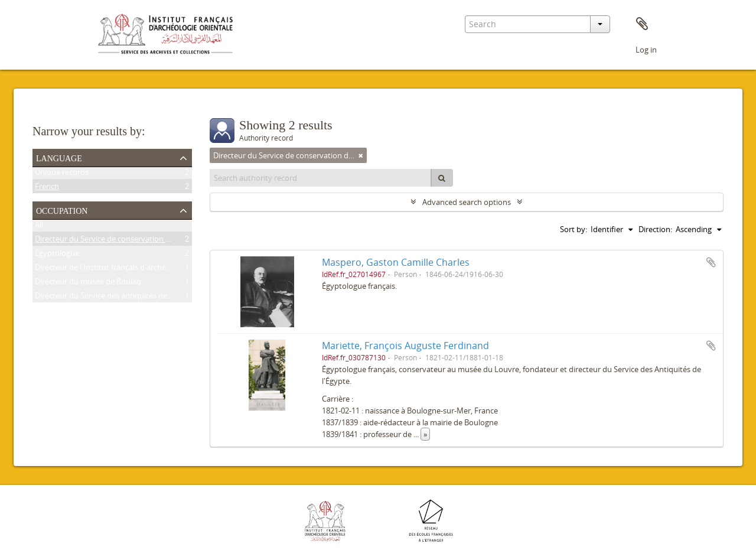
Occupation (62, 210)
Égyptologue (57, 255)
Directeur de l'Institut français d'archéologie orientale (128, 269)
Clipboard (642, 24)
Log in (646, 50)
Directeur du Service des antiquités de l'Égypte (116, 298)
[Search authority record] (321, 178)
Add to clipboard (711, 262)
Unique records (62, 174)
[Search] (442, 178)
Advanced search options (467, 202)
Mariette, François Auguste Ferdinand (405, 346)
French (47, 188)
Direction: (655, 229)
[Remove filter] (361, 155)
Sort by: (573, 229)
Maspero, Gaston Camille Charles (396, 262)
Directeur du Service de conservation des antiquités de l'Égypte (145, 241)
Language (59, 157)
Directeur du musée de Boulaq (88, 284)
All (39, 227)
